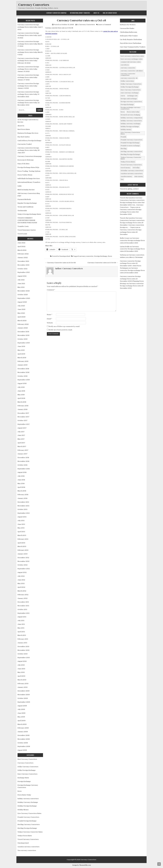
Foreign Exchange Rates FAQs (28, 167)
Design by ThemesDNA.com (82, 865)
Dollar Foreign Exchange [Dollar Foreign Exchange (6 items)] (130, 87)
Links (20, 186)
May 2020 (21, 313)
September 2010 (24, 658)
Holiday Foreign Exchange (27, 806)
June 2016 (21, 480)
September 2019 (24, 343)
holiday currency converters (28, 799)
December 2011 (23, 602)
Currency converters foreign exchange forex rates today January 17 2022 (28, 77)
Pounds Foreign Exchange (27, 821)
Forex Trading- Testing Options (29, 171)
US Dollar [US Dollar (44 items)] (136, 168)
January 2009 (23, 732)
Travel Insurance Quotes (27, 230)
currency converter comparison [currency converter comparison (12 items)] (128, 74)
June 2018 (21, 391)
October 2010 (23, 654)
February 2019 (23, 361)
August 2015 (22, 517)
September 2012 (24, 569)
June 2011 (21, 624)
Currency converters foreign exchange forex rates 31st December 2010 (131, 212)
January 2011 (22, 643)
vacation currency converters (28, 847)
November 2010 (23, 650)
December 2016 (23, 458)
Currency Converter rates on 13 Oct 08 (81, 20)
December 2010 (23, 646)
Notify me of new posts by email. (61, 330)
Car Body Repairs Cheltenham (131, 39)
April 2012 (21, 587)
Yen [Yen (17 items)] (122, 179)
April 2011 (21, 632)
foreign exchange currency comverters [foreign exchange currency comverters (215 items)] (131, 108)
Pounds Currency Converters (28, 817)
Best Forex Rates (24, 129)
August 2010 (22, 661)
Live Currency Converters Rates (29, 813)
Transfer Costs (23, 226)
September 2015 (24, 513)
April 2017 (21, 443)
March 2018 (22, 402)
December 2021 (23, 261)
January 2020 (23, 328)
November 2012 (23, 561)
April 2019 (21, 354)
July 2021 (21, 280)
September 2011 (23, 613)
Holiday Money (23, 810)
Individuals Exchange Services (29, 178)
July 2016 (21, 476)
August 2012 (22, 572)
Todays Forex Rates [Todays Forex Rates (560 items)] (128, 162)
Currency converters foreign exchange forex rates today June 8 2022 (30, 27)
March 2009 (22, 724)
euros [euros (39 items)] (123, 96)
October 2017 (22, 421)
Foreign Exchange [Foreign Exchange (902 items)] (127, 105)
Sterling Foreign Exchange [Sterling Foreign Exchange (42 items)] (130, 154)
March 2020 (22, 321)
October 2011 (22, 609)
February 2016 (23, 495)
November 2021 (23, 265)
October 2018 (22, 376)
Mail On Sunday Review (110, 13)
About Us (96, 13)
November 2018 (23, 372)
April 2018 (21, 398)
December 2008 (23, 735)
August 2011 (22, 617)
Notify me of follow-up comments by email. (64, 326)
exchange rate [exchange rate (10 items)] (132, 96)
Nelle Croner (125, 238)
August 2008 (22, 750)
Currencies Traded (25, 144)
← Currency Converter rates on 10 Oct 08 (60, 263)
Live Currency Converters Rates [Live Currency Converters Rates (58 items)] (130, 133)
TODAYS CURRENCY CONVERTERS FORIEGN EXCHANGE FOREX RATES (27, 220)
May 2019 (21, 350)
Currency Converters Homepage (56, 13)
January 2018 (22, 409)
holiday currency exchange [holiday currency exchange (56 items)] (131, 124)
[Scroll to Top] (159, 864)
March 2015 (22, 535)
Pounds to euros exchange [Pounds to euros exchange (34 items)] (130, 146)
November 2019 (23, 335)
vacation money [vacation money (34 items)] (126, 176)
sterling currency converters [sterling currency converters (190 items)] (131, 151)
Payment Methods (24, 199)
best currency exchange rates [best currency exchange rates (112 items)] (132, 59)
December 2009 (23, 691)
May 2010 (21, 672)
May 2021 (21, 287)
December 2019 (23, 332)
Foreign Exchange (101, 256)
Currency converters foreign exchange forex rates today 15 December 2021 (28, 94)
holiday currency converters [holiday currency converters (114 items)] (131, 121)
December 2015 (23, 502)
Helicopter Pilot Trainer (129, 36)
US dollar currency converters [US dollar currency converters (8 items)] (132, 171)
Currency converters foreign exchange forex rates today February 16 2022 (28, 61)
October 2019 (22, 339)
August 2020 (22, 302)
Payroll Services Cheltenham (131, 43)
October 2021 (22, 269)
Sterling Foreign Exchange (27, 828)
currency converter (86, 256)
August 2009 (22, 706)
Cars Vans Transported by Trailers (133, 47)
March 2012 (22, 591)
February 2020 (23, 324)
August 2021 (22, 276)
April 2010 (21, 676)
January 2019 (22, 365)
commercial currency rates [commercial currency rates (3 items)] (131, 62)
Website (50, 323)
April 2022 (21, 246)
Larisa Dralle (125, 247)
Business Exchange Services (28, 133)
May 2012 (21, 583)
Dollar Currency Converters (28, 767)
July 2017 (21, 432)
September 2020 (24, 298)
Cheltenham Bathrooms (129, 32)
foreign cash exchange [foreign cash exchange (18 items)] (129, 99)
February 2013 (23, 550)
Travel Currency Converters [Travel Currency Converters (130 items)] (131, 165)
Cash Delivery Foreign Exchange (29, 141)
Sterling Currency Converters (29, 824)
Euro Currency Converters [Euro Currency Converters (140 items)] (131, 90)
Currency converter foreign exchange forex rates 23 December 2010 (132, 240)
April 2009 (22, 721)
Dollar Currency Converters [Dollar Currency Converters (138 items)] (131, 84)
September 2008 (24, 746)
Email (49, 319)
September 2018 (24, 380)
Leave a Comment (104, 25)
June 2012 (21, 580)
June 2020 (21, 309)
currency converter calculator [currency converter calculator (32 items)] (132, 71)
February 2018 (23, 406)
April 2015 (21, 532)
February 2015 (23, 539)
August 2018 (22, 383)
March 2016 (22, 491)
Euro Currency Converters (27, 774)
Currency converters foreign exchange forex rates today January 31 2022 (28, 69)
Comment (51, 290)
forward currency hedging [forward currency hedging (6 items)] (130, 115)
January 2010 (23, 687)
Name (50, 315)
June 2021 (21, 284)
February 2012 (23, 595)
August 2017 (22, 428)
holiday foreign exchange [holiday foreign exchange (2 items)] (130, 127)
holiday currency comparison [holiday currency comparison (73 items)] (131, 118)
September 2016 (24, 469)
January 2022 (23, 258)
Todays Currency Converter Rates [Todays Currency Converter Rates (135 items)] (131, 158)
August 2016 (22, 472)
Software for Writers (128, 25)
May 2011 (21, 628)
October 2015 (22, 509)
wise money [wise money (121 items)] (139, 176)
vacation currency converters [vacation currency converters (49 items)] (132, 174)
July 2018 (21, 387)
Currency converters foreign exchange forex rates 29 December (131, 232)
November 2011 (23, 606)
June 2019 (21, 346)
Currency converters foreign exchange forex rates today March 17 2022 (30, 44)
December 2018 (23, 369)
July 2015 (21, 521)
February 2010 (23, 684)
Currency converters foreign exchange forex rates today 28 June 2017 (29, 150)
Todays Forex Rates (25, 836)
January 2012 (22, 598)
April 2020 (22, 317)
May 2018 (21, 395)
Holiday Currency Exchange (28, 802)
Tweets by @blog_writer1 (129, 189)
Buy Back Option (24, 137)
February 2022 (23, 254)
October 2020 (23, 295)
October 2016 (22, 465)
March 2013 (22, 546)
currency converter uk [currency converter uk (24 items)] (129, 78)
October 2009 (23, 698)
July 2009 (21, 709)
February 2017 (23, 450)
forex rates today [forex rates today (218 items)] (133, 112)
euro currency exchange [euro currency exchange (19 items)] (130, 93)
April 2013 (21, 543)
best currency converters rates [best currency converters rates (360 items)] (132, 56)
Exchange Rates (23, 778)
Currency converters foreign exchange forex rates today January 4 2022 (28, 86)
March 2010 (22, 680)
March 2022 (22, 250)
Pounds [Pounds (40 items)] (123, 137)
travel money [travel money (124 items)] (126, 168)
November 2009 (24, 695)
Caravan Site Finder (127, 28)
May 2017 (21, 439)
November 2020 (24, 291)
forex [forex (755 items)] (123, 112)
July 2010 (21, 665)
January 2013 (22, 554)
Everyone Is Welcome (26, 160)
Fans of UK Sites (23, 164)
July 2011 (21, 621)
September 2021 (24, 272)
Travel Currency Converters (28, 839)
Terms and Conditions (25, 207)
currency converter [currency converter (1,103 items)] (128, 68)
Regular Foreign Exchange (27, 203)
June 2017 (21, 435)
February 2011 (23, 639)
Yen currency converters (27, 850)
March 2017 (22, 446)
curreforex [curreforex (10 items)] (125, 65)
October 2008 (23, 743)
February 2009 (23, 728)
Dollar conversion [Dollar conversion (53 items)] (127, 81)
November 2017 (23, 417)
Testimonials (22, 211)
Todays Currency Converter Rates (30, 832)
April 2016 (21, 487)
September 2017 (24, 424)
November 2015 (23, 506)
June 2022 (21, 243)
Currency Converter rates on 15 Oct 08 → (103, 263)
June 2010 (21, 669)
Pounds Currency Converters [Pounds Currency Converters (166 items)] (131, 140)
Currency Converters (34, 5)
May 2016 (21, 484)
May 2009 (21, 717)
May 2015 (21, 528)
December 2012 (23, 558)
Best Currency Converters (27, 759)
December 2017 (23, 413)
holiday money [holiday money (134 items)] (126, 129)
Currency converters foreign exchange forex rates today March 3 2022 (30, 52)
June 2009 (21, 713)
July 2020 (21, 306)
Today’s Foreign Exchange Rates (29, 214)
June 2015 (21, 524)
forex (110, 256)
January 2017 (22, 454)
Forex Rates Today (24, 795)
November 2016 (23, 461)
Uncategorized (65, 256)
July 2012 (21, 576)
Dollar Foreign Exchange (27, 770)
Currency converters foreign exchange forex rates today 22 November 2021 (29, 103)
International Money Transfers (80, 13)
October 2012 (22, 565)
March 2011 (22, 635)
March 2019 (22, 358)
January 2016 (22, 498)
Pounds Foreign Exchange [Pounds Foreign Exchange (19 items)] (130, 143)
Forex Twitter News (25, 175)
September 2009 (24, 702)
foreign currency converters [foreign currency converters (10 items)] (131, 102)
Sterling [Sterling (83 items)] (124, 149)
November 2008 (24, 739)
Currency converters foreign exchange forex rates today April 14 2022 (29, 35)
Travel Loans (22, 234)
